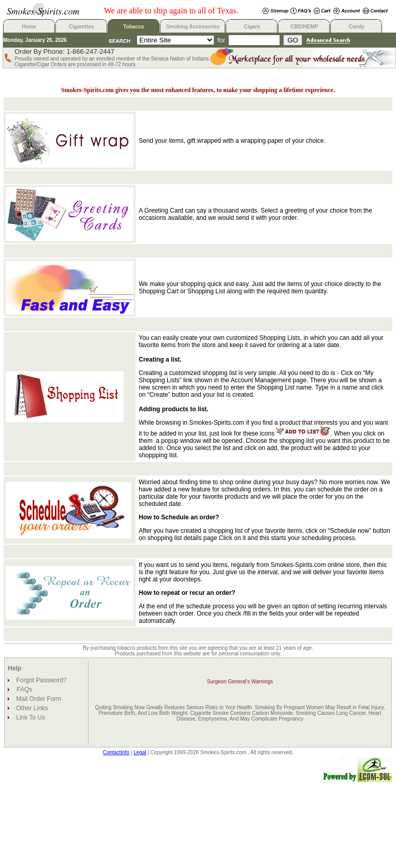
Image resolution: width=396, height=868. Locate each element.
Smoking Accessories (193, 27)
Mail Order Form (38, 699)
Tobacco (134, 27)
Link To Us (30, 717)
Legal (140, 752)
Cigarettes (82, 27)
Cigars (252, 27)
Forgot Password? (41, 680)
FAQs (24, 690)
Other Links (31, 708)
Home (29, 27)
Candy (357, 27)
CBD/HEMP (304, 27)
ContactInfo (116, 752)
